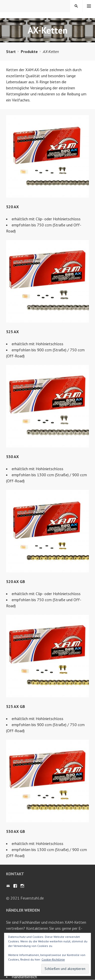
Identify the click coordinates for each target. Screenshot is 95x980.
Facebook (15, 886)
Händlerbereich (24, 977)
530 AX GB (16, 831)
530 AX (12, 457)
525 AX (12, 332)
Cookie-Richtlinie (53, 959)
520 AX (12, 207)
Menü (89, 6)
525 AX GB (16, 706)
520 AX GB (16, 581)
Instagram (22, 886)
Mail (8, 886)
